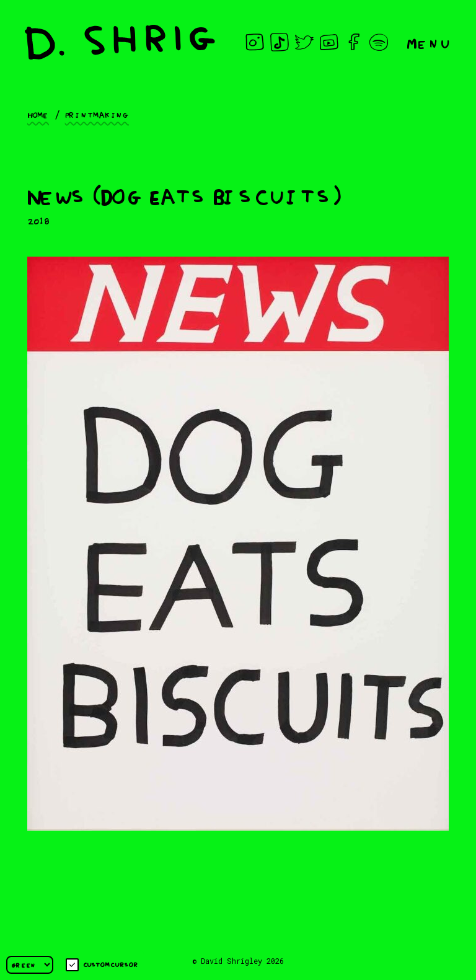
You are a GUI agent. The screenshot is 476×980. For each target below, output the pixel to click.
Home (38, 114)
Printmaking (97, 114)
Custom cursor (102, 965)
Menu (429, 42)
